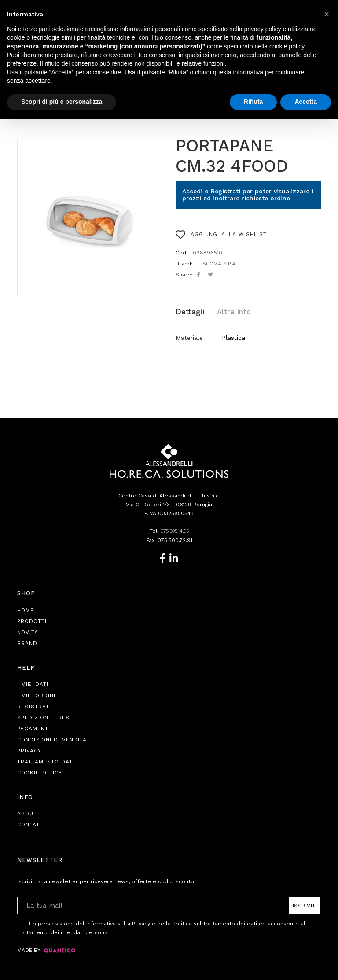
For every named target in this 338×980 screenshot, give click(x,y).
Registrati (226, 191)
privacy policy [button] (263, 29)
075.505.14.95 (175, 530)
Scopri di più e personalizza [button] (62, 102)
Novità (28, 631)
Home (26, 609)
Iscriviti (305, 904)
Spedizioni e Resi (44, 716)
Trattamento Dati (46, 760)
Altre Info (229, 311)
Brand (27, 642)
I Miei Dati (33, 683)
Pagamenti (34, 727)
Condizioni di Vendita (52, 738)
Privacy (29, 749)
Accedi (192, 191)
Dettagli (189, 311)
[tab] (194, 311)
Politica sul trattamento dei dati (215, 922)
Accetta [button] (306, 102)
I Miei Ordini (36, 694)
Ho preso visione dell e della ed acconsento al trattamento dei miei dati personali (161, 926)
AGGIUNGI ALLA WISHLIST (221, 235)
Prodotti (32, 620)
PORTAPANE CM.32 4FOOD (232, 156)
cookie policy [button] (287, 46)
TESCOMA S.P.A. (217, 264)
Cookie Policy (40, 771)
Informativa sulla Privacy (118, 922)
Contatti (31, 824)
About (27, 813)
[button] (327, 14)
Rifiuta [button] (253, 102)
